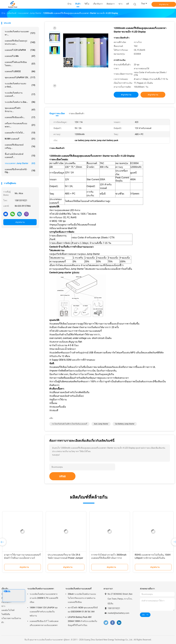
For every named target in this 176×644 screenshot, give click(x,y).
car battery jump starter (125, 424)
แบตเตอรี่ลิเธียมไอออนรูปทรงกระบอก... (20, 42)
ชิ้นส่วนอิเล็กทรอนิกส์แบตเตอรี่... (20, 156)
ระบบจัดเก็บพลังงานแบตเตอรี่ (78, 589)
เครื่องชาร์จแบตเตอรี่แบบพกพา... (20, 125)
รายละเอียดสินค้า (77, 113)
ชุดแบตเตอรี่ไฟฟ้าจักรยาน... (20, 110)
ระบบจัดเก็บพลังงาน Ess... (20, 102)
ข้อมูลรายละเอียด (57, 113)
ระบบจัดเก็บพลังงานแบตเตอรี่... (20, 94)
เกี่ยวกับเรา (6, 602)
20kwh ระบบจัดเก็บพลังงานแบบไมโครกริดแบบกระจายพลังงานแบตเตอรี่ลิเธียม (82, 598)
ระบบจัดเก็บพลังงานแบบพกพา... (20, 33)
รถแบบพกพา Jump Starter (20, 163)
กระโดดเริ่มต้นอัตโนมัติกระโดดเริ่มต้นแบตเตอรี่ (69, 424)
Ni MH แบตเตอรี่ (20, 139)
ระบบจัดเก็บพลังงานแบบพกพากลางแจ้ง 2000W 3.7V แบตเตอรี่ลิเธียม (44, 598)
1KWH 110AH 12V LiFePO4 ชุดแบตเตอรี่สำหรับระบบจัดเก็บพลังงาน (44, 612)
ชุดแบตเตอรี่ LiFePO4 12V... (20, 77)
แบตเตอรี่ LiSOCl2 (20, 71)
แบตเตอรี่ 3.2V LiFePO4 (20, 50)
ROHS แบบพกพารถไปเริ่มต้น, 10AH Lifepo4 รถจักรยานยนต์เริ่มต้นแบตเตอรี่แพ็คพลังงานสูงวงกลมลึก (153, 558)
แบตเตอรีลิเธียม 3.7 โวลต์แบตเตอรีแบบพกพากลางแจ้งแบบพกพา (44, 623)
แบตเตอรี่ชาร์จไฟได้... (20, 133)
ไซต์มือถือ (6, 614)
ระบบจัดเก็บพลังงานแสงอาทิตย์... (20, 85)
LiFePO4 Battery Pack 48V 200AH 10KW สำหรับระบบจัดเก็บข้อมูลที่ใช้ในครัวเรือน (82, 621)
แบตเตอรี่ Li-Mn (20, 56)
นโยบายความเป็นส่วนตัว (11, 620)
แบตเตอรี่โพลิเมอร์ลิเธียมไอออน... (20, 64)
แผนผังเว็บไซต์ (8, 610)
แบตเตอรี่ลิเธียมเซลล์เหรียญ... (20, 146)
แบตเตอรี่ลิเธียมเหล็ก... (20, 117)
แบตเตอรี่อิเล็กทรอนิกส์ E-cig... (20, 171)
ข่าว (3, 606)
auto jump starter (101, 424)
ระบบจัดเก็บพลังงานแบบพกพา (41, 589)
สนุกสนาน (164, 4)
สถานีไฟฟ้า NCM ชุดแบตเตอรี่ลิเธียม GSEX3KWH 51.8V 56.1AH (83, 610)
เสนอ (62, 476)
